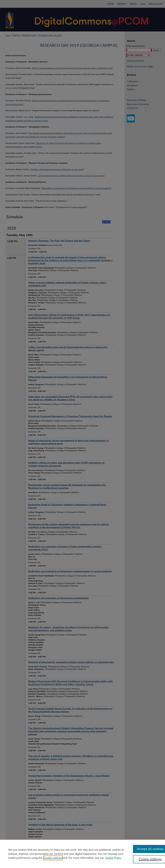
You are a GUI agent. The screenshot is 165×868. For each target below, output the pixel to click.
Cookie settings (53, 858)
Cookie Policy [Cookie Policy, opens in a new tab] (113, 858)
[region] (82, 854)
